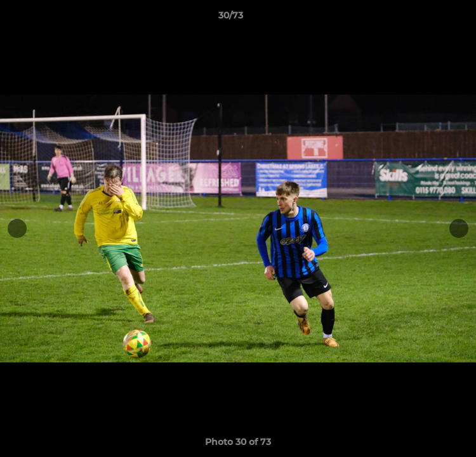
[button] (430, 18)
